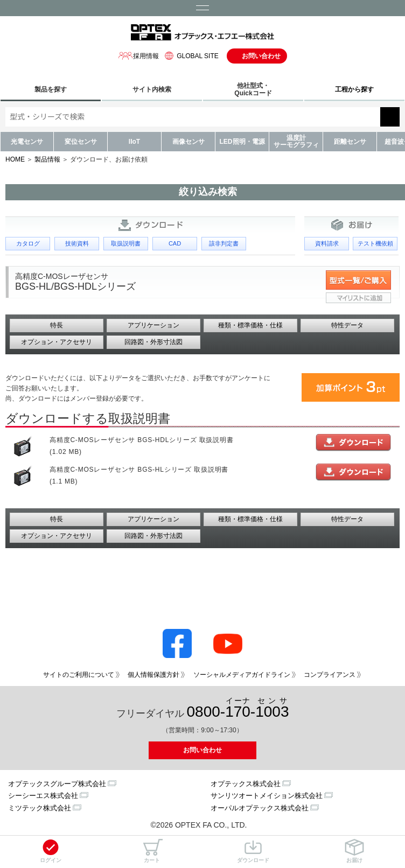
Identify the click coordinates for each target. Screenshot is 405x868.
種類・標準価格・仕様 (250, 325)
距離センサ (350, 142)
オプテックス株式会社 (246, 784)
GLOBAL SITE (190, 56)
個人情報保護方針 (153, 675)
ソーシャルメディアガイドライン (242, 675)
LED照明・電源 (242, 142)
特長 (57, 325)
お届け (354, 851)
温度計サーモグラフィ (296, 141)
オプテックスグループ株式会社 (57, 784)
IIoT (134, 142)
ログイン (51, 851)
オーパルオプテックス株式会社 (260, 808)
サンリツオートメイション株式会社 (267, 796)
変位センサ (81, 142)
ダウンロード (253, 851)
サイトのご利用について (79, 675)
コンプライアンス (330, 675)
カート (152, 851)
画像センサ (188, 142)
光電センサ (27, 142)
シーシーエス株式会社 (43, 796)
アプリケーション (153, 325)
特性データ (347, 325)
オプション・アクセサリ (57, 342)
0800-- (238, 708)
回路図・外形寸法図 (153, 342)
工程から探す (354, 89)
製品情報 (47, 159)
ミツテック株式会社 (40, 808)
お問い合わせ (261, 56)
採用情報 (138, 56)
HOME (15, 159)
